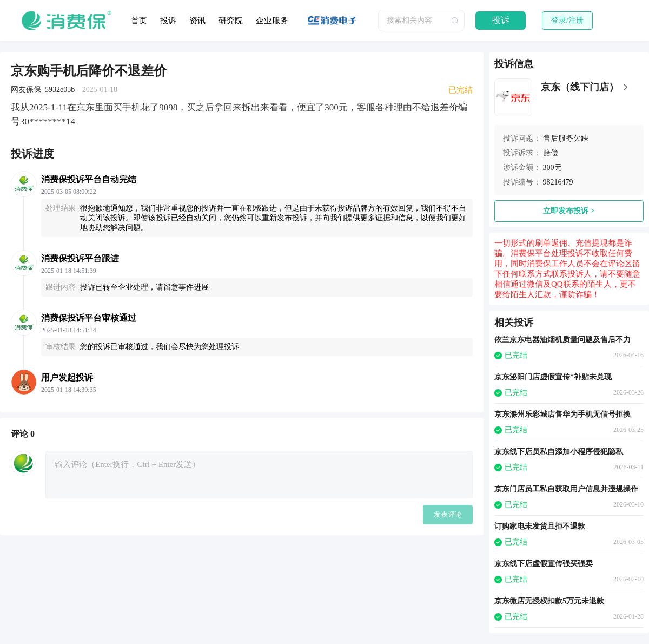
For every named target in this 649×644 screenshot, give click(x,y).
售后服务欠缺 (566, 138)
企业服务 (272, 21)
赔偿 (551, 153)
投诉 (168, 21)
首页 (139, 21)
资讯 (197, 21)
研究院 (231, 21)
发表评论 (448, 514)
